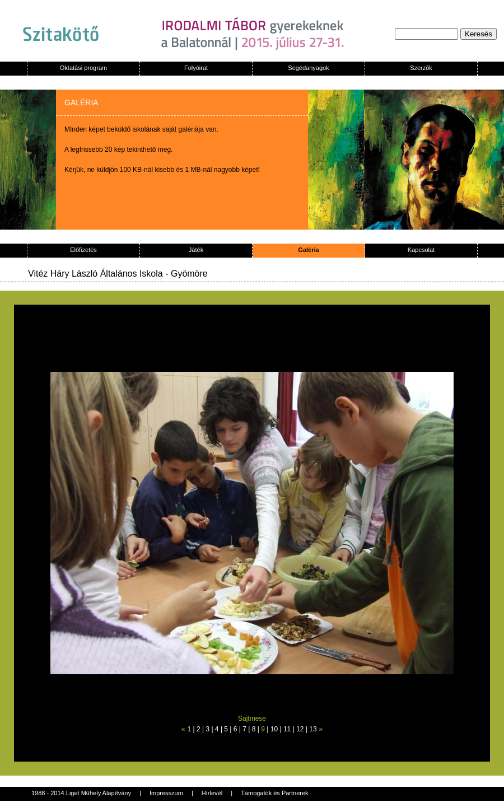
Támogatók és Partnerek (274, 793)
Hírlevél (212, 793)
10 (274, 729)
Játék (196, 250)
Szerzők (421, 68)
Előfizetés (83, 250)
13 (313, 729)
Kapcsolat (421, 250)
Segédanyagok (308, 68)
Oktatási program (83, 68)
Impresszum (166, 793)
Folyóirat (196, 68)
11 (287, 729)
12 (300, 729)
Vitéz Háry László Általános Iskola (95, 274)
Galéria (308, 250)
